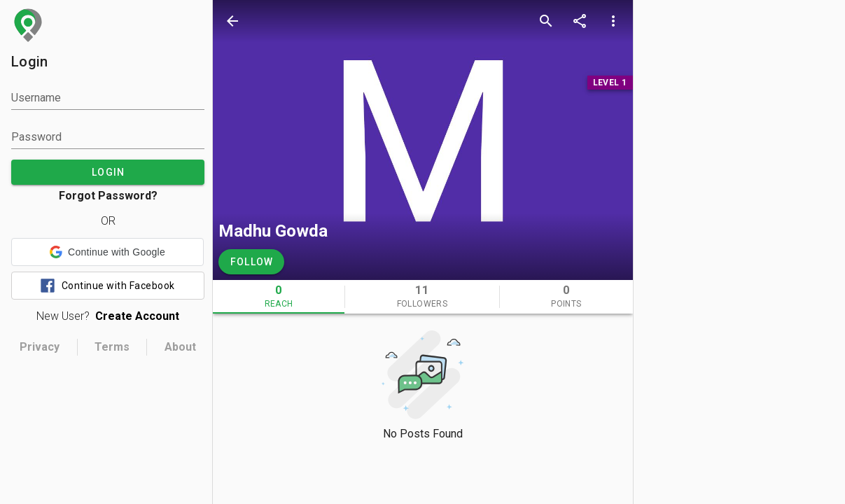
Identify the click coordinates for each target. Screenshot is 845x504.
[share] (580, 21)
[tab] (279, 297)
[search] (546, 21)
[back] (232, 21)
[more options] (613, 21)
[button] (107, 252)
